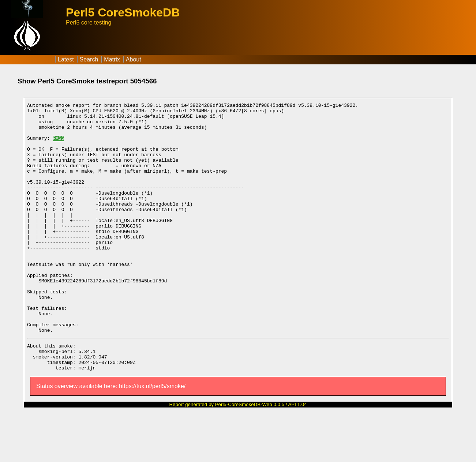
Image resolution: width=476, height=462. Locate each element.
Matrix (112, 59)
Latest (66, 59)
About (134, 59)
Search (89, 59)
